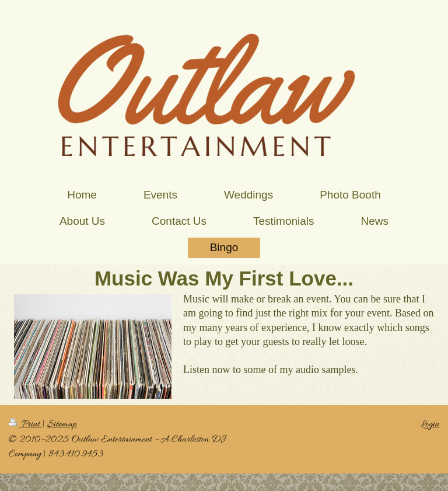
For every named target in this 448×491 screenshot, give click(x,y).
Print (25, 424)
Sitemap (62, 424)
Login (430, 424)
